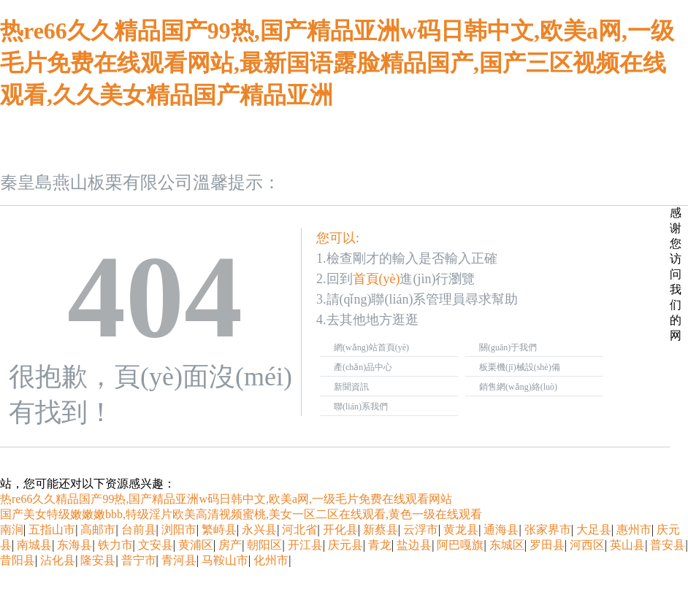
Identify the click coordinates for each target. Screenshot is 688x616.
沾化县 (58, 560)
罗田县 (547, 545)
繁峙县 (219, 530)
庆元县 (345, 545)
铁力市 (115, 545)
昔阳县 (18, 560)
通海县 (501, 530)
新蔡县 (381, 530)
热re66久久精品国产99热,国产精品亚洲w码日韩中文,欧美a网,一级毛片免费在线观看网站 (226, 499)
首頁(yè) (377, 279)
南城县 (34, 545)
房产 (230, 545)
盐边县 (414, 545)
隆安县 (98, 560)
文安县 (156, 545)
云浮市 (421, 530)
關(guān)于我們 (508, 347)
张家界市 (548, 530)
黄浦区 (196, 545)
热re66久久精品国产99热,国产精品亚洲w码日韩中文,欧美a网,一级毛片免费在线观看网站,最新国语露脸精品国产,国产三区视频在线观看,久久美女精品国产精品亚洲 (337, 63)
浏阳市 (179, 530)
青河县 (179, 560)
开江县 (305, 545)
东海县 (74, 545)
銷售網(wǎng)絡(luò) (518, 387)
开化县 (340, 530)
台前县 (139, 530)
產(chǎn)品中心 (363, 367)
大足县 (594, 530)
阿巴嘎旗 (460, 545)
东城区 (507, 545)
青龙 (380, 545)
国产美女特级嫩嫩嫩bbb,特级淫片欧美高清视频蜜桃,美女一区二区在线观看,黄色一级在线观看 (241, 514)
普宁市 (139, 560)
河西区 (587, 545)
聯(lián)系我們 (361, 407)
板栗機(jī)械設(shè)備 (520, 367)
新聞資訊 (351, 387)
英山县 (627, 545)
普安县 (668, 545)
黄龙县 (461, 530)
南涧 (12, 530)
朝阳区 (264, 545)
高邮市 (98, 530)
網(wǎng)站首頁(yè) (371, 347)
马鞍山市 (225, 560)
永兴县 (259, 530)
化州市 (271, 560)
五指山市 (52, 530)
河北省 (299, 530)
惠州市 (634, 530)
